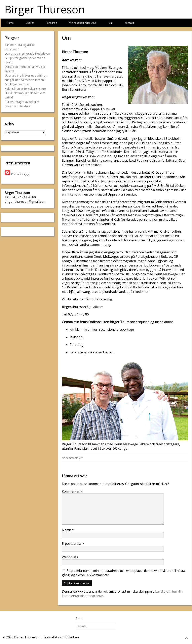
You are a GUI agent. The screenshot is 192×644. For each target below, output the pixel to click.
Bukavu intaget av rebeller (22, 102)
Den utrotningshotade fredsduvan (27, 53)
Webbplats (70, 557)
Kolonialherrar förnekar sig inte (25, 88)
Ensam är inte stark (18, 106)
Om (111, 23)
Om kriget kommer (17, 84)
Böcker (30, 23)
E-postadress (73, 544)
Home (10, 23)
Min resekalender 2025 (83, 23)
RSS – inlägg (17, 174)
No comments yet (72, 458)
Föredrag (51, 23)
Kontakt (129, 23)
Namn (68, 530)
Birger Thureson (45, 9)
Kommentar (72, 491)
